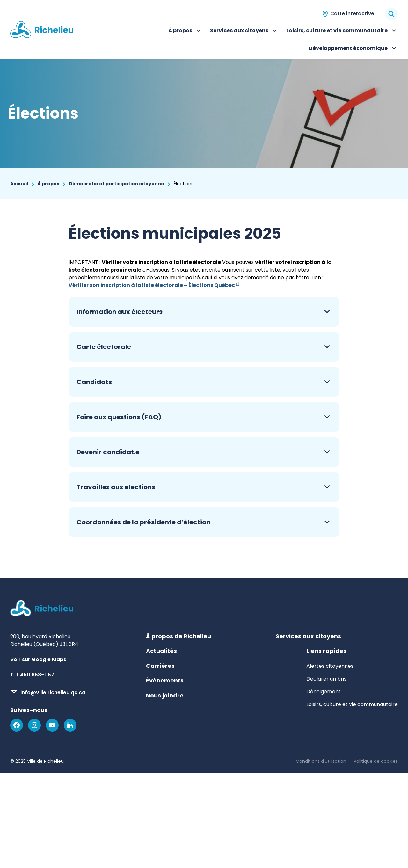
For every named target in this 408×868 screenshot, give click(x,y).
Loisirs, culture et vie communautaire (342, 31)
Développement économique (353, 49)
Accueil (19, 184)
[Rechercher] (391, 14)
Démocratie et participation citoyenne (117, 184)
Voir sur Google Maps (38, 659)
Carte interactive (352, 14)
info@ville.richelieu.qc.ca (53, 693)
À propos (185, 31)
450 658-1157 (37, 675)
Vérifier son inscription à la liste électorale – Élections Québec (154, 285)
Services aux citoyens (244, 31)
